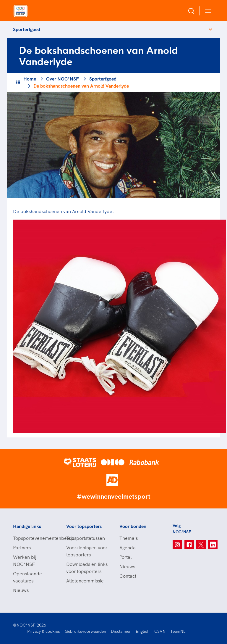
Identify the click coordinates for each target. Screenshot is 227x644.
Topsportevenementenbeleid (34, 538)
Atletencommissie (85, 581)
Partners (22, 548)
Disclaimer (121, 631)
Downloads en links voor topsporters (87, 568)
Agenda (128, 548)
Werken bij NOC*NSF (25, 561)
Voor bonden (133, 526)
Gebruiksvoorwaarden (85, 631)
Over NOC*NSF (63, 79)
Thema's (129, 538)
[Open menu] (207, 11)
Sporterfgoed (27, 29)
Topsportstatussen (86, 538)
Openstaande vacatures (27, 577)
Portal (125, 557)
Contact (128, 576)
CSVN (160, 631)
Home (30, 79)
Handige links (27, 526)
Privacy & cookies (44, 631)
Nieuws (21, 590)
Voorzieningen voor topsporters (87, 551)
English (143, 631)
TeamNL (178, 631)
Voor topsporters (84, 526)
